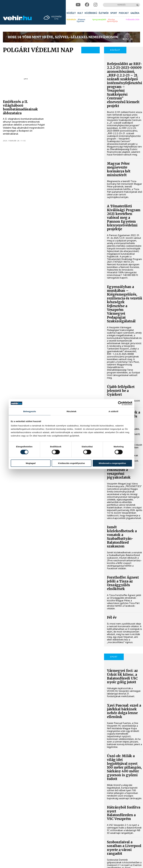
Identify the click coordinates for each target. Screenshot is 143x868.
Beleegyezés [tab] (30, 411)
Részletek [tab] (71, 411)
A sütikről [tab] (113, 411)
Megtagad (31, 463)
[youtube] (78, 5)
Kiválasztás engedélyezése (71, 463)
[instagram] (95, 5)
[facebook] (87, 5)
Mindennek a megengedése (112, 463)
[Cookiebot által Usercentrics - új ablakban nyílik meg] (120, 403)
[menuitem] (71, 13)
